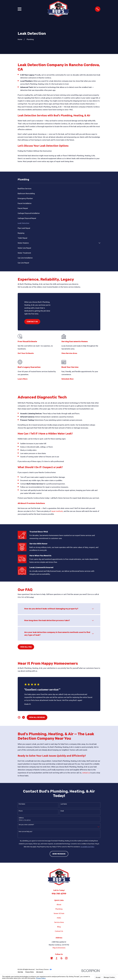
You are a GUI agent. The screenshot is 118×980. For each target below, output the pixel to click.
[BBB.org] (57, 958)
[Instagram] (66, 958)
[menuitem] (59, 188)
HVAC (59, 918)
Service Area (59, 922)
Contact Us (32, 322)
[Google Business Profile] (52, 958)
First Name (22, 804)
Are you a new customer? (26, 825)
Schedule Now (67, 379)
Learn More (23, 379)
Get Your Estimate (26, 353)
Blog (59, 927)
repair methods (57, 511)
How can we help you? (25, 832)
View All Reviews (37, 717)
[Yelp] (61, 958)
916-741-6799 (59, 894)
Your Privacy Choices (44, 969)
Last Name (64, 804)
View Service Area (69, 353)
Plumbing (59, 909)
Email (62, 811)
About (59, 904)
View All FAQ (26, 647)
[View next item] (24, 717)
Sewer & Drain (59, 913)
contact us (86, 773)
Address (21, 818)
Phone (21, 811)
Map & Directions (59, 948)
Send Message (59, 854)
